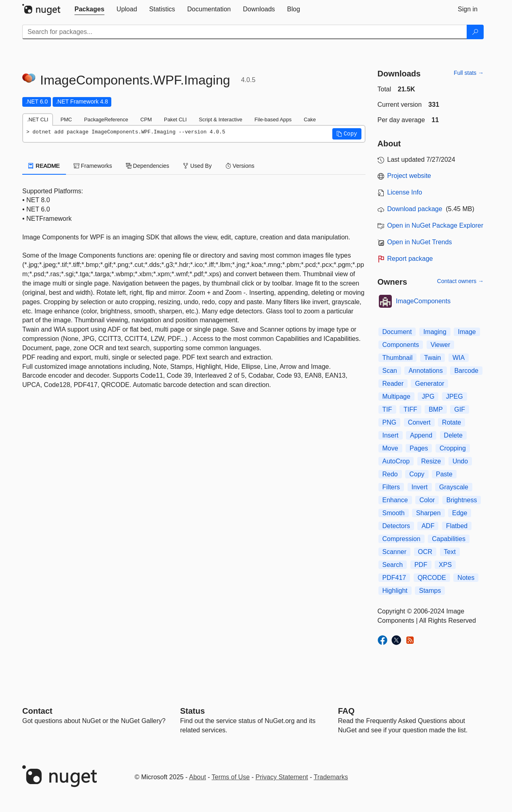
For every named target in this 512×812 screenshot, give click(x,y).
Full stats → (469, 73)
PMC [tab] (66, 119)
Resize (431, 461)
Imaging (435, 332)
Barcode (466, 371)
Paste (444, 474)
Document (397, 332)
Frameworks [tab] (93, 166)
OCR (425, 552)
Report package (410, 259)
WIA (459, 358)
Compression (402, 539)
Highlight (395, 591)
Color (427, 500)
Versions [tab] (240, 166)
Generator (429, 384)
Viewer (441, 345)
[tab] (89, 9)
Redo (390, 474)
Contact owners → (460, 281)
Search (393, 565)
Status (192, 711)
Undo (460, 461)
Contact (37, 711)
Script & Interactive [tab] (220, 119)
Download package (415, 209)
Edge (460, 513)
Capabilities (449, 539)
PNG (390, 422)
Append (421, 435)
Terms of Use (231, 777)
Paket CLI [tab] (175, 119)
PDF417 (394, 578)
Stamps (430, 591)
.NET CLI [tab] (38, 119)
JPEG (455, 396)
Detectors (396, 526)
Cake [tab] (310, 119)
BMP (436, 409)
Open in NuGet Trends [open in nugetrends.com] (420, 242)
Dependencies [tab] (148, 166)
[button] (347, 134)
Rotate (451, 422)
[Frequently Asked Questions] (346, 711)
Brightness (462, 500)
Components (401, 345)
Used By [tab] (197, 166)
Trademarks (331, 777)
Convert (419, 422)
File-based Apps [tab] (273, 119)
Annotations (426, 371)
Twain (433, 358)
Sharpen (428, 513)
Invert (420, 487)
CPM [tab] (146, 119)
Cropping (453, 448)
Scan (390, 371)
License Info (405, 192)
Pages (419, 448)
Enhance (395, 500)
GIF (460, 409)
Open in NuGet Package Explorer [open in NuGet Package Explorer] (435, 225)
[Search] (475, 32)
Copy (417, 474)
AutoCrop (396, 461)
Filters (391, 487)
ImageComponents (423, 301)
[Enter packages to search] (245, 32)
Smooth (394, 513)
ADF (428, 526)
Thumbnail (398, 358)
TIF (387, 409)
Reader (393, 384)
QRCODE (432, 578)
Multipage (396, 396)
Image (467, 332)
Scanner (395, 552)
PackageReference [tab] (106, 119)
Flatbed (457, 526)
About (198, 777)
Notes (466, 578)
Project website (409, 176)
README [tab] (44, 166)
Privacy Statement (282, 777)
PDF (421, 565)
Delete (453, 435)
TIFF (410, 409)
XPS (445, 565)
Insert (391, 435)
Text (450, 552)
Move (390, 448)
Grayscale (454, 487)
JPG (428, 396)
